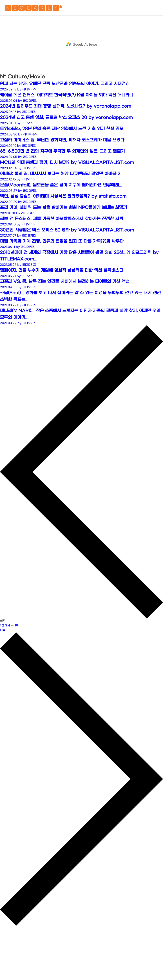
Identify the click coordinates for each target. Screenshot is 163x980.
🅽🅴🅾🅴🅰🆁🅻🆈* (33, 9)
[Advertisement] (81, 44)
